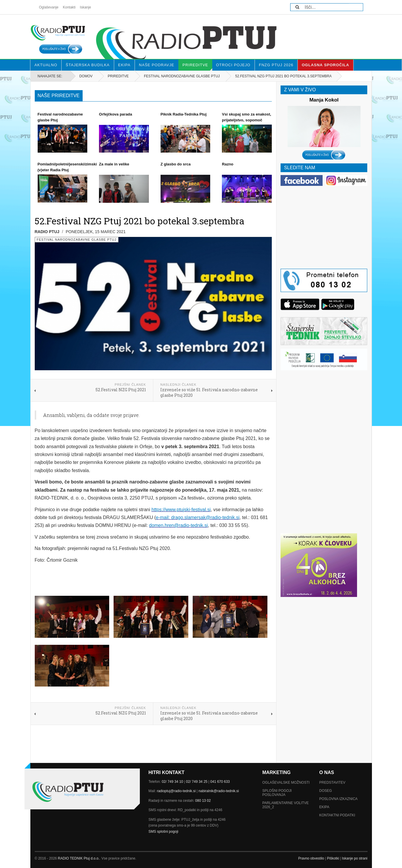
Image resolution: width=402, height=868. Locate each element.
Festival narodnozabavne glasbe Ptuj (182, 76)
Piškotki (333, 858)
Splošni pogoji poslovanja (277, 793)
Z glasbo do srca (176, 164)
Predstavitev (333, 783)
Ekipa (124, 65)
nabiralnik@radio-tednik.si (219, 791)
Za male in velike (114, 164)
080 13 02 (203, 801)
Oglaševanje (49, 7)
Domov (86, 76)
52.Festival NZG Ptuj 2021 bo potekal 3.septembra (140, 221)
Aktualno (46, 65)
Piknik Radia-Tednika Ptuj (184, 114)
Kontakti (69, 7)
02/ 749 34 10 (172, 782)
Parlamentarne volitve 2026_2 (286, 805)
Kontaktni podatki (337, 815)
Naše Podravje (157, 65)
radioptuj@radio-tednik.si (176, 791)
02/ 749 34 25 (197, 782)
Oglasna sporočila (326, 65)
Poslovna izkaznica (339, 799)
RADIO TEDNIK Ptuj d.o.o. (79, 858)
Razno (228, 164)
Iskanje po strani (355, 858)
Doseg (326, 791)
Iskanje (86, 7)
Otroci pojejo (233, 65)
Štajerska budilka (88, 65)
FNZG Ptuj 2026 (276, 65)
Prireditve (197, 67)
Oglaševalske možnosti (286, 783)
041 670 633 (220, 782)
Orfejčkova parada (115, 114)
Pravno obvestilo (311, 858)
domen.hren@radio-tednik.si (179, 525)
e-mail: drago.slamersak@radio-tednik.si (198, 517)
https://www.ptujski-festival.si (181, 510)
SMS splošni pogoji (163, 832)
